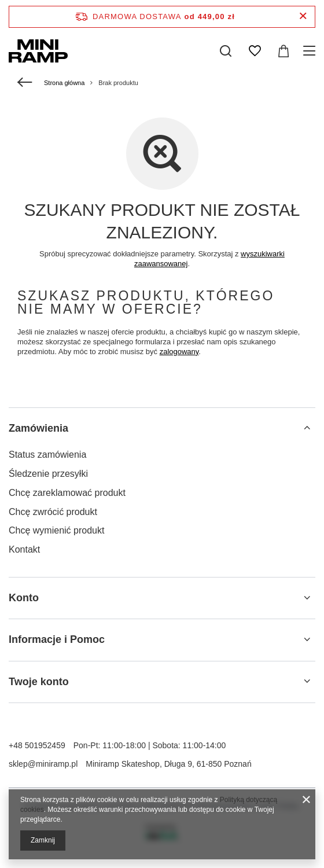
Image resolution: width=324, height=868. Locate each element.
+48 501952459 (37, 745)
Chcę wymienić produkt (56, 530)
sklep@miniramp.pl (43, 764)
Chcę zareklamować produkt (67, 493)
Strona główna (64, 83)
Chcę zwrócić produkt (53, 512)
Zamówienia (38, 428)
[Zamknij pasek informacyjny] (303, 16)
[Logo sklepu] (38, 51)
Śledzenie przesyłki (48, 474)
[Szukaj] (226, 51)
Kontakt (24, 549)
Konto (24, 598)
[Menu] (311, 51)
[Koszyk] (283, 51)
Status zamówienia (47, 455)
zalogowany (179, 352)
